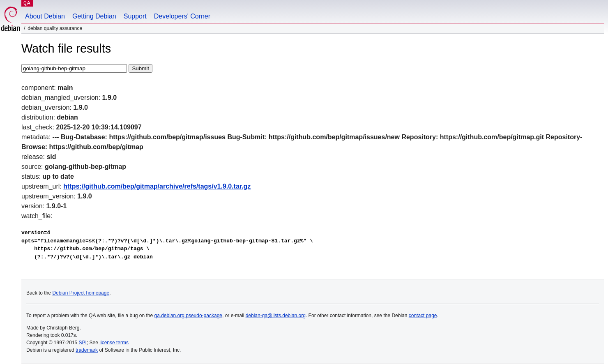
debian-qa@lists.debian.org (276, 316)
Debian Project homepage (81, 293)
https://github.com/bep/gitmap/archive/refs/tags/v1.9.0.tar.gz (157, 186)
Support (135, 16)
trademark (87, 350)
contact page (423, 316)
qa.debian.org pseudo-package (188, 316)
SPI (83, 343)
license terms (114, 343)
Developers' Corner (182, 16)
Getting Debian (94, 16)
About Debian (45, 16)
